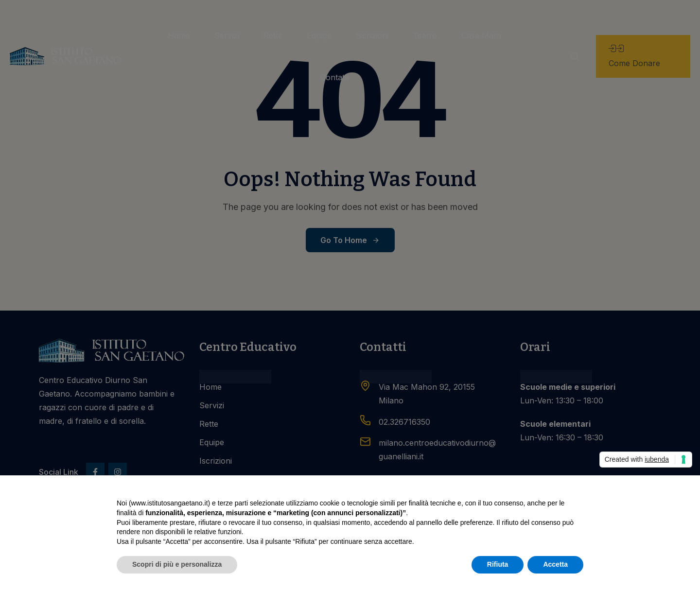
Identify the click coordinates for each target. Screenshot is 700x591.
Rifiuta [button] (498, 564)
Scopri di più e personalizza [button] (177, 564)
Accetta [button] (555, 564)
